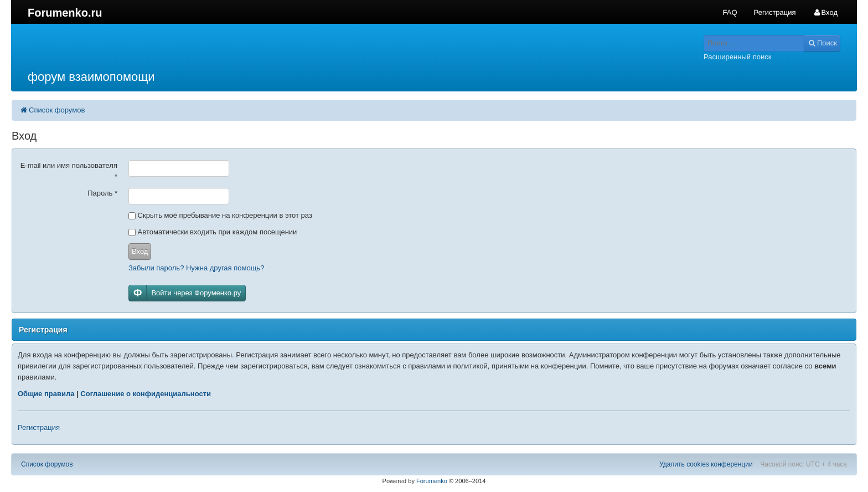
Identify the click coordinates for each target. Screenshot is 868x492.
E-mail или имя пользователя (69, 171)
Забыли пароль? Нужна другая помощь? (196, 268)
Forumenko (432, 481)
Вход (140, 251)
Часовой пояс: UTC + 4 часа (804, 464)
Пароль (102, 193)
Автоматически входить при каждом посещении (213, 232)
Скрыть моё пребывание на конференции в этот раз (220, 215)
